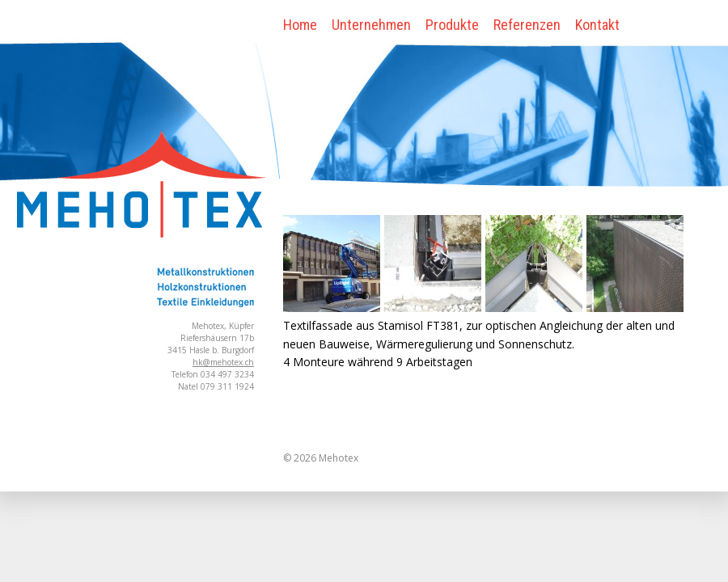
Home (300, 25)
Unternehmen (371, 25)
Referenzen (527, 25)
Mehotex (339, 458)
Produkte (452, 25)
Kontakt (597, 25)
